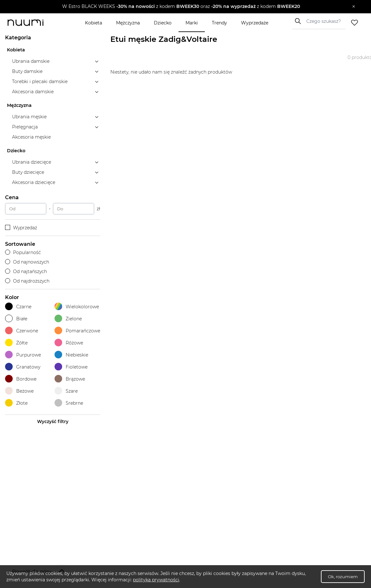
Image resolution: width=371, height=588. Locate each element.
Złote (16, 403)
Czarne (18, 307)
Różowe (69, 343)
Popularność (23, 252)
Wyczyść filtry (53, 421)
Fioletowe (71, 367)
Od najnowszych (27, 262)
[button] (181, 7)
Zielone (68, 319)
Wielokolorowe (77, 307)
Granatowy (23, 367)
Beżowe (19, 391)
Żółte (16, 343)
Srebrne (69, 403)
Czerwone (22, 331)
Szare (66, 391)
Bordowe (21, 379)
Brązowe (70, 379)
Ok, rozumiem (343, 577)
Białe (16, 319)
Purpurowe (23, 355)
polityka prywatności (156, 580)
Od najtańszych (26, 271)
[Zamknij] (354, 7)
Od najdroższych (27, 281)
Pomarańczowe (77, 331)
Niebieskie (71, 355)
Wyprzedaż (21, 228)
